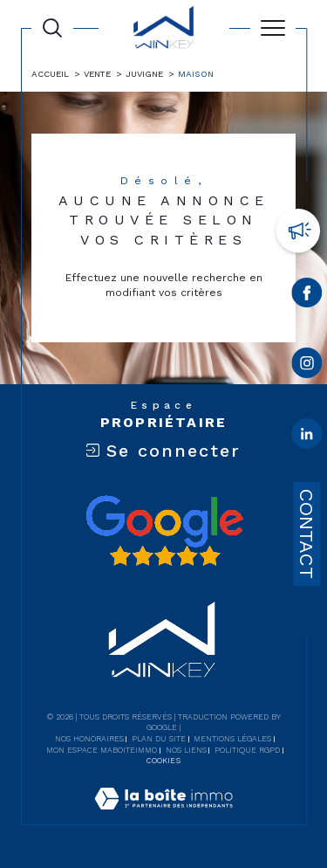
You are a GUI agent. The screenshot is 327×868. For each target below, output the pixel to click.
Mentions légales (232, 739)
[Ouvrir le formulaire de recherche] (52, 28)
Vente (97, 74)
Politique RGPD (247, 750)
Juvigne (144, 74)
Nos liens (186, 750)
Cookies (163, 761)
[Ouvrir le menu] (273, 28)
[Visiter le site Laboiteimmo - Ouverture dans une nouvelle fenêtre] (163, 816)
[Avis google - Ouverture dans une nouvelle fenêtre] (164, 531)
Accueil (50, 74)
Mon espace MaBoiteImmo (102, 750)
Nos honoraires (89, 739)
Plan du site (159, 739)
